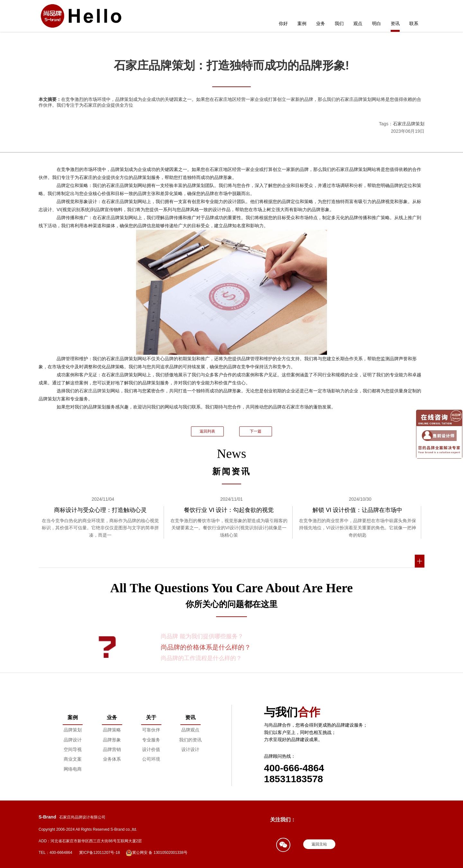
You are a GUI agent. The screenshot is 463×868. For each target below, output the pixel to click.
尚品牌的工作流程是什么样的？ (201, 658)
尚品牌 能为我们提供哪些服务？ (202, 636)
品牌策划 (73, 730)
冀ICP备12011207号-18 (100, 853)
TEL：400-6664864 (55, 853)
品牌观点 (190, 730)
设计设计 (190, 749)
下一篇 (256, 431)
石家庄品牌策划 (409, 124)
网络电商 (73, 769)
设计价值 (151, 749)
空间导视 (73, 749)
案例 (302, 23)
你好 (283, 23)
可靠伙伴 (151, 730)
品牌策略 (112, 730)
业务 (321, 23)
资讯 (395, 23)
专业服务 (151, 740)
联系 (414, 23)
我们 (339, 23)
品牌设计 (73, 740)
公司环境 (151, 759)
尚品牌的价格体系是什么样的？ (206, 647)
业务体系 (112, 759)
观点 (358, 23)
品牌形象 (112, 740)
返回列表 (207, 431)
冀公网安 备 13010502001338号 (157, 853)
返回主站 (319, 844)
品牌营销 (112, 749)
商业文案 (73, 759)
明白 (377, 23)
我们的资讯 (190, 740)
